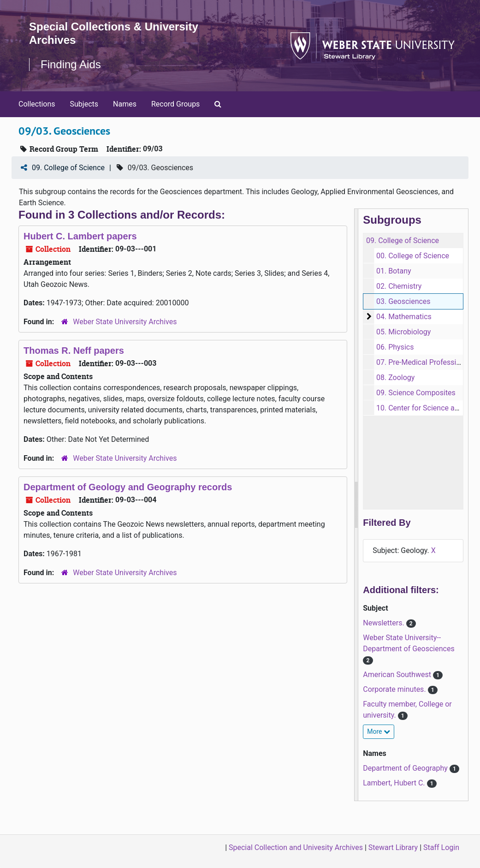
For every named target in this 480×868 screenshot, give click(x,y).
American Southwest (398, 675)
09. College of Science (68, 168)
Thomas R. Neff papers (74, 351)
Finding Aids (71, 64)
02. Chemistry (399, 286)
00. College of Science (413, 256)
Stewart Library (393, 847)
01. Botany (394, 271)
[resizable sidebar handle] (356, 505)
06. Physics (395, 347)
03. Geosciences (403, 301)
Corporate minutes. (395, 689)
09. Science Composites (416, 393)
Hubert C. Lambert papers (80, 236)
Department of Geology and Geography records (128, 487)
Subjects (84, 104)
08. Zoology (395, 378)
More (379, 731)
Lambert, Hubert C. (395, 783)
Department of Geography (406, 768)
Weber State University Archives (125, 322)
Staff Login (441, 847)
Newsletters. (384, 623)
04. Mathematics (404, 317)
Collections (37, 104)
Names (125, 104)
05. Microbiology (403, 332)
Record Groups (175, 104)
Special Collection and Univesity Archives (296, 847)
